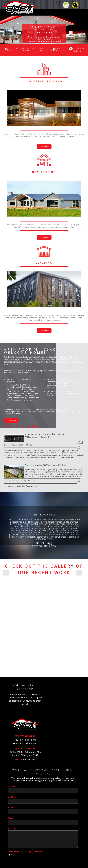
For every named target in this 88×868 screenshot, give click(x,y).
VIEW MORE (44, 146)
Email (10, 776)
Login (77, 856)
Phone (11, 787)
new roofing (44, 172)
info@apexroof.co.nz (56, 50)
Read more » (68, 457)
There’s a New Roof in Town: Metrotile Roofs (14, 471)
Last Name (13, 766)
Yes (13, 824)
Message (12, 797)
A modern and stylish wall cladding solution (14, 438)
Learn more (11, 421)
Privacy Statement (50, 856)
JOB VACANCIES (8, 50)
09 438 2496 (42, 49)
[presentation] (28, 836)
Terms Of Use (66, 856)
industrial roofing (44, 81)
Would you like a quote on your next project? (27, 820)
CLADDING (44, 263)
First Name (13, 755)
